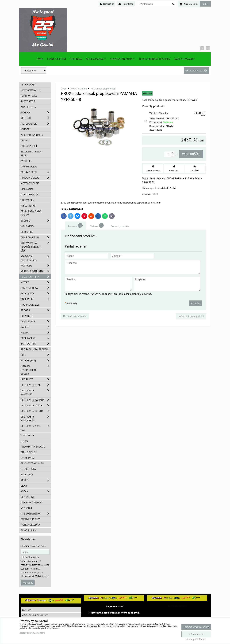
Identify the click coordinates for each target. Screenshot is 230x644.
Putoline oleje (36, 178)
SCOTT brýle (28, 101)
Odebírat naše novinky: (33, 546)
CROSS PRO (27, 232)
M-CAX (36, 491)
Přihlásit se (107, 4)
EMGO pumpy (28, 530)
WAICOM (25, 129)
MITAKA (36, 282)
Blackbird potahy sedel (32, 153)
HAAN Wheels (29, 96)
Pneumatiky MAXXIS (33, 447)
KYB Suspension (36, 514)
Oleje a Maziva (96, 59)
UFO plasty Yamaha (36, 400)
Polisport (36, 299)
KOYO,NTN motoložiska (36, 258)
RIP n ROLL (27, 316)
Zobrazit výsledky (196, 70)
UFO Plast (36, 379)
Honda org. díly (30, 525)
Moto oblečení (57, 59)
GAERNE (36, 327)
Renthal (36, 118)
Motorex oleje (30, 183)
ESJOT (24, 486)
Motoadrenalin (31, 90)
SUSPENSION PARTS (123, 59)
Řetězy (36, 480)
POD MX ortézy (30, 305)
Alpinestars (28, 107)
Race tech (27, 474)
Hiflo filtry (28, 206)
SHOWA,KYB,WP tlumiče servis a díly (36, 247)
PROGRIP (36, 310)
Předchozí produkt (75, 316)
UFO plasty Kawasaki (36, 392)
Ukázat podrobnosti (196, 639)
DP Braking (27, 189)
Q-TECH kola (28, 469)
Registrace (126, 4)
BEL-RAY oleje (36, 172)
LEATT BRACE (36, 321)
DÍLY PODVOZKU (36, 237)
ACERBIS (36, 112)
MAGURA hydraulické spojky (36, 370)
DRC (36, 355)
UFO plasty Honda (36, 411)
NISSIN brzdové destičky (155, 59)
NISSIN (36, 333)
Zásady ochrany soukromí (32, 633)
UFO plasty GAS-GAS (36, 428)
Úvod (40, 59)
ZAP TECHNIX (36, 344)
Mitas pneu (28, 458)
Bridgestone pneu (32, 463)
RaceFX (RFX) (36, 360)
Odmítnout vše (196, 634)
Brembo (36, 221)
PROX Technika (36, 277)
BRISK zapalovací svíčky (31, 213)
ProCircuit (36, 293)
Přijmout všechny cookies (196, 627)
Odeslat (195, 303)
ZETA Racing (36, 338)
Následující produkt (191, 316)
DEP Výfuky (27, 497)
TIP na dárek (28, 85)
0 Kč (205, 4)
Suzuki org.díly (30, 519)
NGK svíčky (27, 226)
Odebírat (28, 583)
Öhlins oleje (29, 167)
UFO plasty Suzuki (36, 405)
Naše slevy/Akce (185, 59)
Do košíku (191, 154)
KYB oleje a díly (30, 194)
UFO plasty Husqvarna (36, 418)
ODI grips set (29, 146)
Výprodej (26, 508)
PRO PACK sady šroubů (34, 349)
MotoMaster (36, 124)
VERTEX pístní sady (36, 271)
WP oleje (26, 161)
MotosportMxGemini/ (177, 606)
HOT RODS (36, 266)
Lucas (24, 441)
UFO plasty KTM (36, 385)
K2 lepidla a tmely (32, 135)
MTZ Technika (36, 288)
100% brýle (28, 435)
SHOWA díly (27, 200)
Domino (25, 140)
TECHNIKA (76, 59)
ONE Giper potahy (32, 502)
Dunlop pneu (29, 452)
